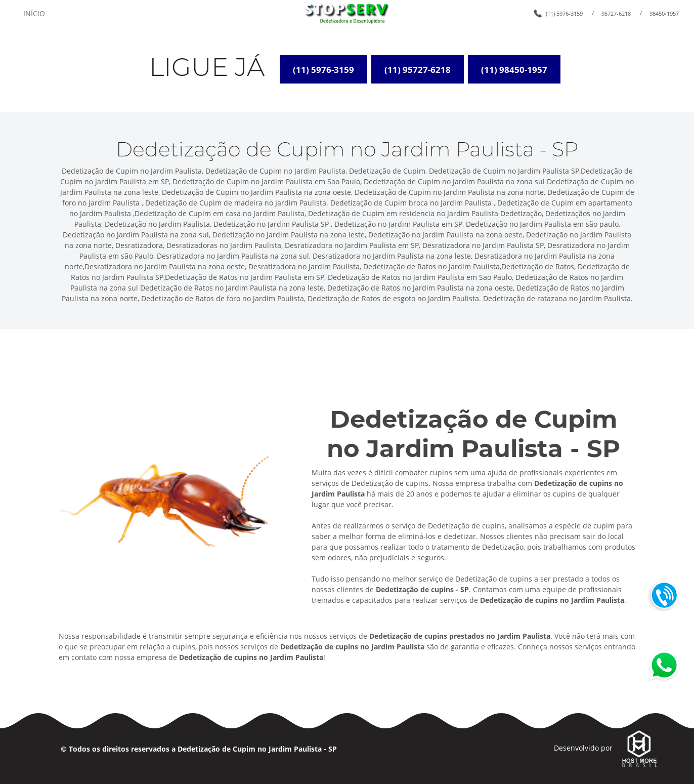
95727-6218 (616, 13)
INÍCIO (34, 13)
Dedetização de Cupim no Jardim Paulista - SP (257, 749)
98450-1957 (664, 13)
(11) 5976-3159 (564, 13)
